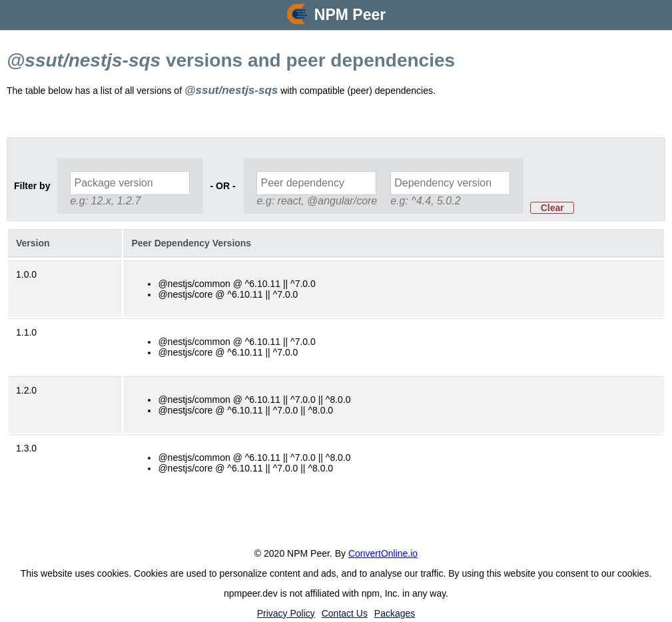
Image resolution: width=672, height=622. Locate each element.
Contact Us (345, 613)
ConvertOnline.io (383, 553)
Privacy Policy (286, 613)
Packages (395, 613)
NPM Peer (350, 15)
